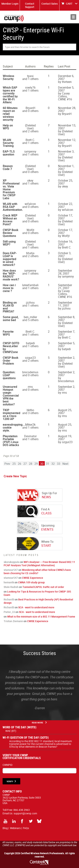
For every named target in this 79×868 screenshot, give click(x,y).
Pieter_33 (9, 612)
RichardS (9, 599)
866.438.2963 (22, 810)
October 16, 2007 (65, 243)
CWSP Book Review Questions (11, 233)
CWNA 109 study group (31, 582)
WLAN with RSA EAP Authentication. (13, 207)
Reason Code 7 (8, 167)
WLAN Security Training (8, 143)
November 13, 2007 (67, 127)
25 (14, 464)
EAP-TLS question (9, 153)
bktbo (30, 410)
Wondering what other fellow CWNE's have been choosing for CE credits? (37, 571)
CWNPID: (8, 765)
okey (30, 180)
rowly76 (30, 87)
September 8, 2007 (66, 318)
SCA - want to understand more (36, 607)
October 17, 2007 (65, 217)
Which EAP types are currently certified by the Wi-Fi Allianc (10, 95)
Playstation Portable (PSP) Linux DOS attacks (11, 441)
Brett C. (30, 140)
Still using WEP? (9, 243)
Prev (7, 464)
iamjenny (30, 151)
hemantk (9, 582)
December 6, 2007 (66, 77)
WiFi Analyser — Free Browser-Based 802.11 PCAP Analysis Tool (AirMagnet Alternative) (39, 564)
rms (30, 387)
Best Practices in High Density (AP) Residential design (38, 601)
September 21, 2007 (65, 287)
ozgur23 (30, 358)
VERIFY (10, 781)
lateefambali (30, 285)
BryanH (30, 108)
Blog (5, 828)
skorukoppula (12, 562)
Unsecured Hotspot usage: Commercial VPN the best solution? (11, 395)
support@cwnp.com (25, 813)
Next (65, 464)
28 (31, 464)
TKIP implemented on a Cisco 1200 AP (12, 414)
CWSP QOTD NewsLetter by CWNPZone (11, 348)
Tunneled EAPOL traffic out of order (43, 587)
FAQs (26, 828)
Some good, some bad (11, 318)
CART (69, 4)
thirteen (67, 82)
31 (48, 464)
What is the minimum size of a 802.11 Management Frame (41, 616)
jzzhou (30, 303)
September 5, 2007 (66, 345)
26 (20, 464)
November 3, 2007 (66, 153)
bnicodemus (30, 372)
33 (59, 464)
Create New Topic (15, 476)
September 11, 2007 (65, 304)
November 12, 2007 (67, 141)
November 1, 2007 (66, 167)
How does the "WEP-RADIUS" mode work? (11, 275)
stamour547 (11, 570)
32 (53, 464)
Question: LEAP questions (9, 375)
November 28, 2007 (67, 109)
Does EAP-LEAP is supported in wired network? (10, 259)
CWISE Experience (33, 578)
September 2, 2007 (66, 359)
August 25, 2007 (65, 411)
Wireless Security (8, 77)
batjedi (30, 343)
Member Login (10, 4)
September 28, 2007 (65, 272)
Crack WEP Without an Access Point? (10, 220)
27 (25, 464)
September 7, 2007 (66, 333)
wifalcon (30, 204)
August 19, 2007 (65, 438)
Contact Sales (50, 4)
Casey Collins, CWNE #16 (65, 96)
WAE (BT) (11, 731)
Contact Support (30, 5)
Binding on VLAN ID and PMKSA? (10, 307)
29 (36, 464)
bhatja (30, 253)
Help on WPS (8, 127)
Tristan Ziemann (13, 621)
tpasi (30, 76)
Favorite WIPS (8, 333)
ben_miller (30, 317)
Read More (37, 723)
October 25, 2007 (65, 182)
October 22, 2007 (65, 205)
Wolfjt (30, 230)
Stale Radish (11, 587)
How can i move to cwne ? (9, 288)
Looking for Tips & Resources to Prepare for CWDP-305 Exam (37, 593)
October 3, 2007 (65, 255)
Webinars (15, 828)
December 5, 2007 (66, 89)
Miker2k (30, 425)
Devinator (30, 436)
